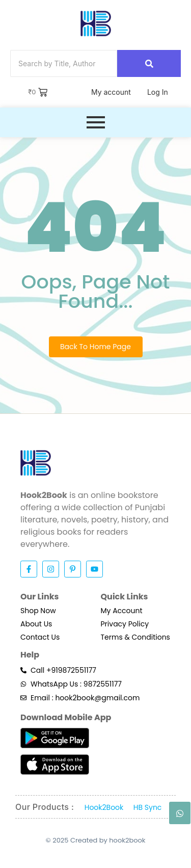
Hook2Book (104, 807)
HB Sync (148, 807)
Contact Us (40, 637)
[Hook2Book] (96, 23)
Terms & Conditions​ (135, 637)
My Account (122, 611)
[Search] (64, 63)
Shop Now (38, 611)
